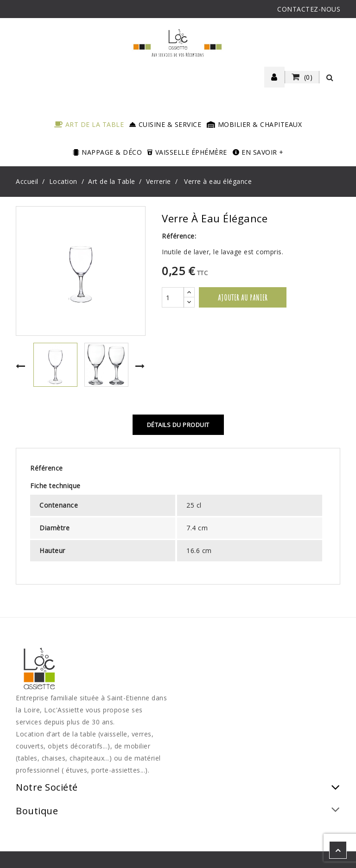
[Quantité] (173, 297)
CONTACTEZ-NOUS (309, 9)
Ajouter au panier (243, 297)
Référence (47, 468)
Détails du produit (178, 425)
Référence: (179, 236)
